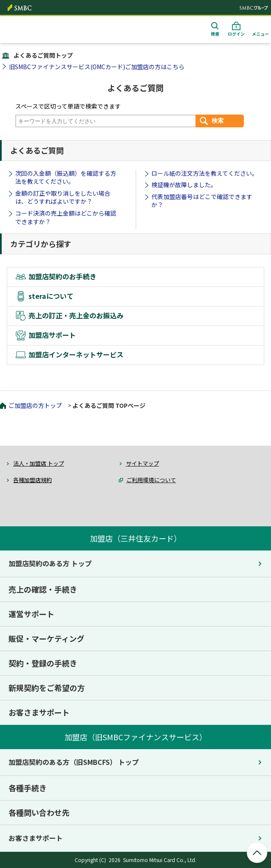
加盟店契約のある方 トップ (50, 563)
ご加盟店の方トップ (35, 405)
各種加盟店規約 (32, 480)
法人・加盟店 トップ (39, 463)
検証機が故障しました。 (184, 185)
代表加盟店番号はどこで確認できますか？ (202, 201)
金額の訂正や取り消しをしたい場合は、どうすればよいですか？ (63, 197)
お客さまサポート (36, 838)
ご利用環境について (151, 480)
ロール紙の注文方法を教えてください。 (205, 173)
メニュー (260, 33)
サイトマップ (142, 463)
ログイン (236, 33)
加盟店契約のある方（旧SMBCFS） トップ (74, 762)
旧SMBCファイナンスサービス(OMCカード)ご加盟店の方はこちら (97, 67)
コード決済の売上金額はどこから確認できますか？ (66, 217)
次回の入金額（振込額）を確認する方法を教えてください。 (66, 177)
